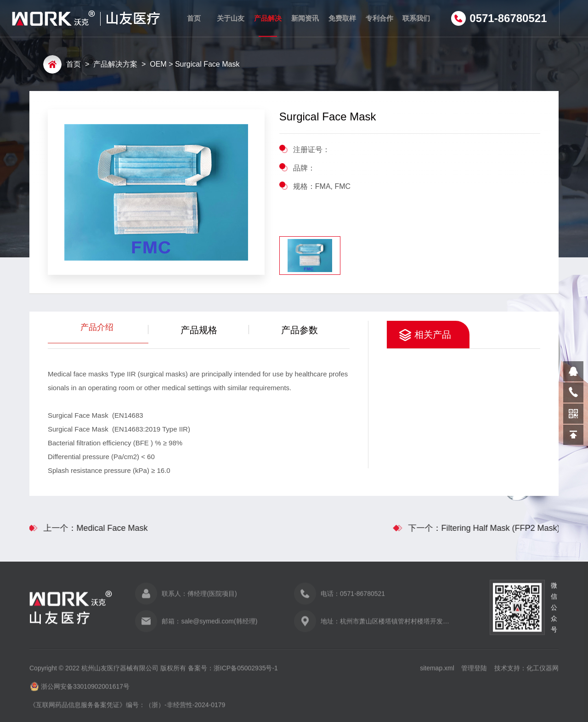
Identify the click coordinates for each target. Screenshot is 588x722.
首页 (193, 18)
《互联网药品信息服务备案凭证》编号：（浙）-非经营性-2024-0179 (127, 709)
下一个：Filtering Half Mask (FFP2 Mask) (488, 528)
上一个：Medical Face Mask (91, 528)
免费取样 (342, 18)
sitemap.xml (437, 672)
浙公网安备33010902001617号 (85, 691)
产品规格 (199, 330)
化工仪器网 (543, 672)
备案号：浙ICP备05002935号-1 (233, 672)
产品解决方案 (268, 26)
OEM (158, 65)
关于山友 (231, 18)
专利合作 (379, 18)
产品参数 (300, 330)
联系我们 (416, 18)
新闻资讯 (305, 18)
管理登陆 (474, 672)
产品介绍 (98, 337)
